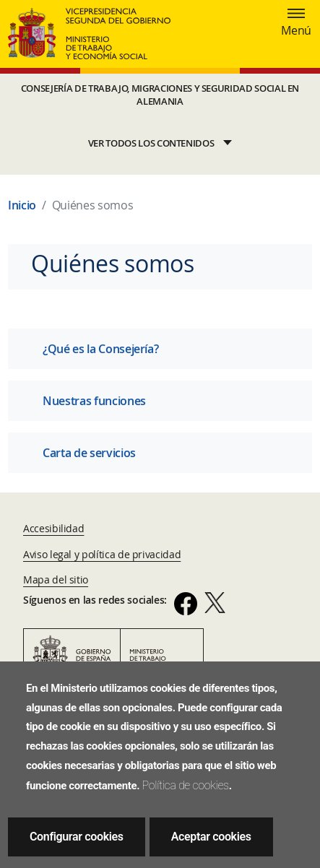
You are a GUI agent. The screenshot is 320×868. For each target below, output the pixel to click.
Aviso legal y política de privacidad (102, 554)
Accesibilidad (53, 528)
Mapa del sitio (56, 580)
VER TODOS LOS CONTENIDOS (151, 143)
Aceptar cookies (211, 837)
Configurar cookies (77, 837)
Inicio (22, 205)
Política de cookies (186, 785)
